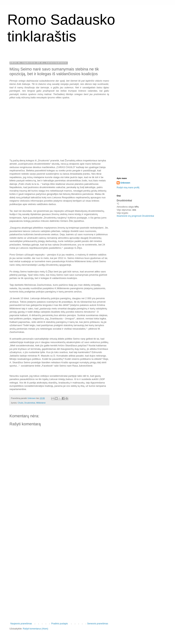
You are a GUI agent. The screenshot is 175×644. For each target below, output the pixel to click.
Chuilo (21, 403)
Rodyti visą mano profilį (128, 188)
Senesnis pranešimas (98, 624)
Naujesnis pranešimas (21, 624)
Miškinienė (41, 403)
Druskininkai (30, 403)
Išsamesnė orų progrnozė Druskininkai (135, 216)
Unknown (125, 183)
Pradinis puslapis (60, 624)
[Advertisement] (59, 563)
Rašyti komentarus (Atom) (35, 629)
